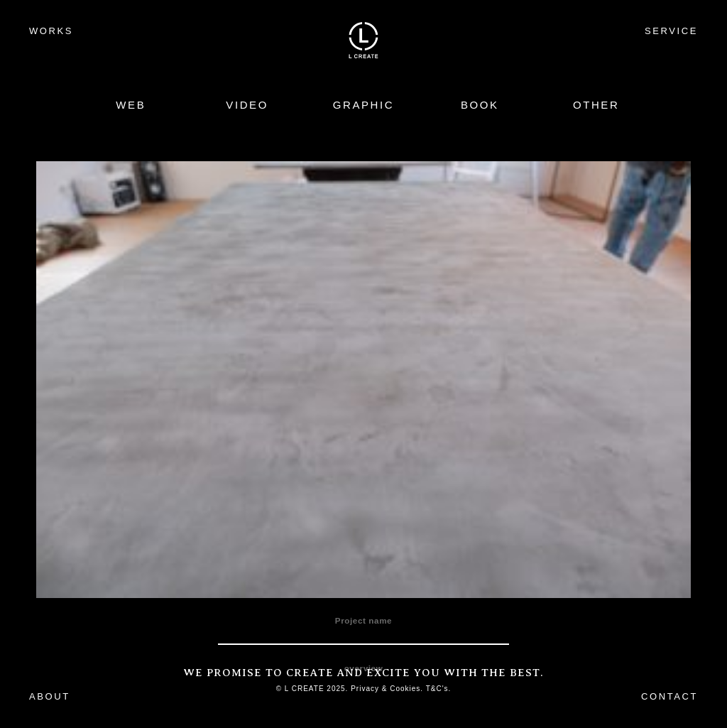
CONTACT (669, 696)
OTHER (596, 105)
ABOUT (50, 696)
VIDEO (247, 105)
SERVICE (671, 31)
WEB (131, 105)
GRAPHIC (364, 105)
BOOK (480, 105)
